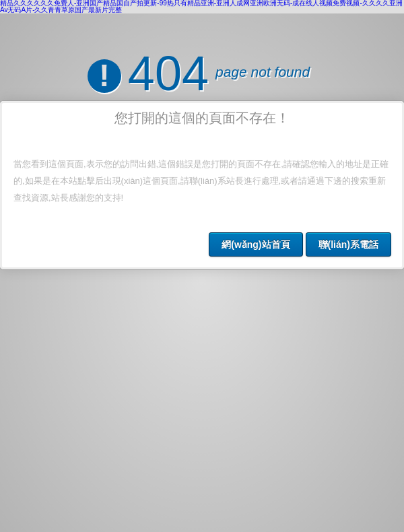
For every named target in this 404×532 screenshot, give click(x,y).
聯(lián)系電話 (348, 244)
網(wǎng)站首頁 (256, 244)
